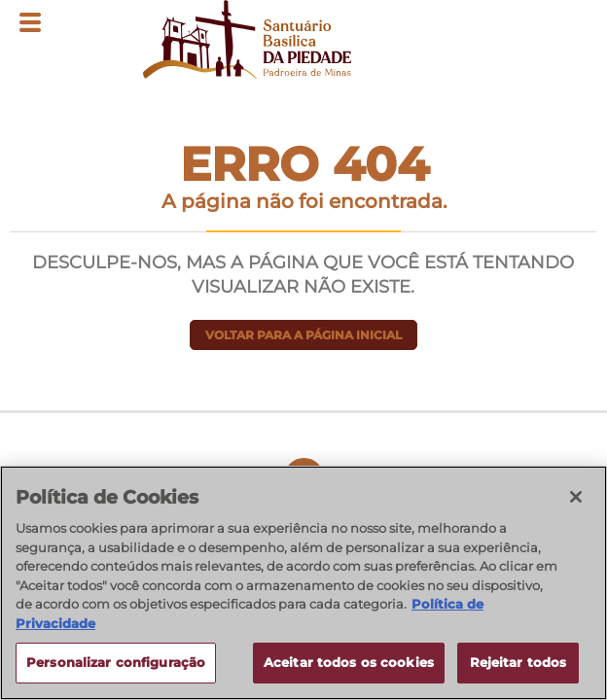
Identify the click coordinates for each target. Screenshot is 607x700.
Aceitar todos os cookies (349, 662)
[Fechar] (576, 497)
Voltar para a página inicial (303, 335)
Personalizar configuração (116, 662)
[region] (303, 583)
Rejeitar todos (518, 662)
